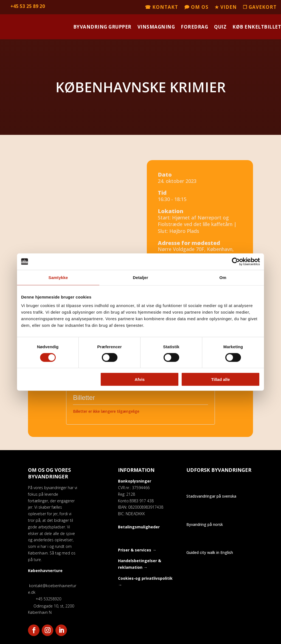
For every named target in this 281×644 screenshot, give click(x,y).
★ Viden (226, 8)
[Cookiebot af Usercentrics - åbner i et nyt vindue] (236, 261)
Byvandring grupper (102, 27)
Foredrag (194, 27)
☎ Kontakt (161, 8)
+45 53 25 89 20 (28, 6)
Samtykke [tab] (58, 277)
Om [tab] (223, 277)
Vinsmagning (156, 27)
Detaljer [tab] (140, 277)
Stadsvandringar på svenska (211, 496)
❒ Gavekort (260, 8)
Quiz (220, 27)
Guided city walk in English (210, 552)
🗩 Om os (196, 8)
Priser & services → (137, 550)
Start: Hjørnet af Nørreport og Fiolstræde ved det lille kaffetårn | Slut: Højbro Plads (197, 224)
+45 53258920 (45, 599)
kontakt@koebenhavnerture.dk (52, 586)
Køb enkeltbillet (257, 27)
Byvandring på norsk (205, 524)
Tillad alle (220, 379)
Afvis (140, 379)
